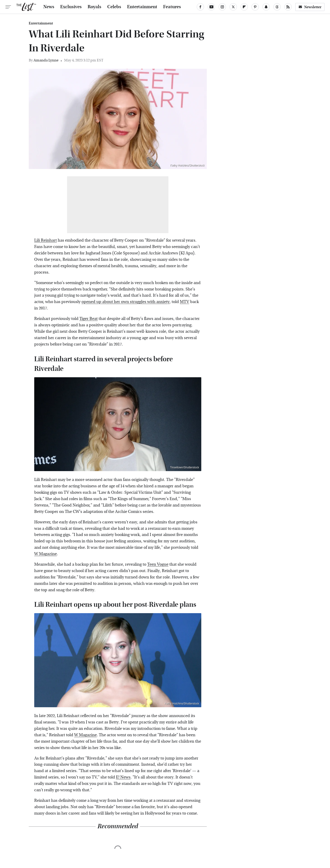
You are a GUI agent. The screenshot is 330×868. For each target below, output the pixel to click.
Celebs (114, 7)
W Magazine (46, 554)
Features (172, 7)
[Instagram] (222, 7)
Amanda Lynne (46, 60)
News (49, 7)
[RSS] (288, 7)
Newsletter (310, 7)
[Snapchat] (266, 7)
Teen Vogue (158, 564)
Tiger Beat (89, 319)
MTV (185, 302)
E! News (123, 777)
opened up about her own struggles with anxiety (126, 302)
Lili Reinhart (46, 240)
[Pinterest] (255, 7)
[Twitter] (233, 7)
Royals (94, 7)
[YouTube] (211, 7)
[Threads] (277, 7)
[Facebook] (200, 7)
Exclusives (71, 7)
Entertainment (142, 7)
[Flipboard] (244, 7)
